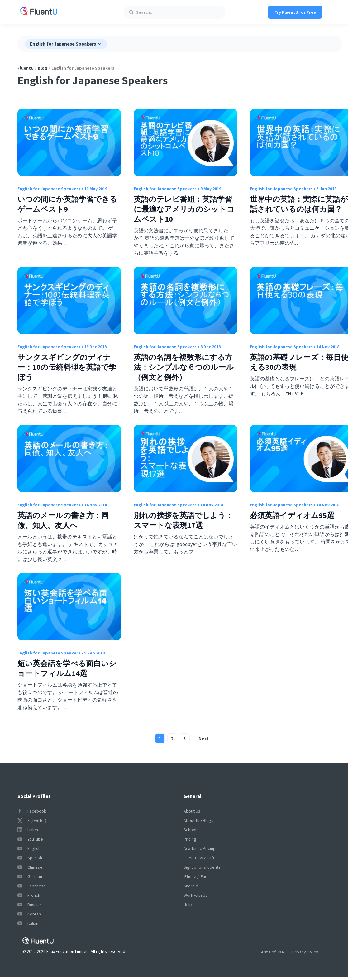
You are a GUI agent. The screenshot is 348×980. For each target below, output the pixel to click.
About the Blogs (198, 820)
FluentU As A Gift (199, 858)
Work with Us (195, 895)
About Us (192, 811)
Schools (191, 830)
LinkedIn (30, 830)
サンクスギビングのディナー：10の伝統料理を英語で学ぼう (67, 367)
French (29, 895)
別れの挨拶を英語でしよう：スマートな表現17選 (183, 520)
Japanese (32, 886)
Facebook (32, 811)
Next (204, 739)
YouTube (30, 839)
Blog (43, 68)
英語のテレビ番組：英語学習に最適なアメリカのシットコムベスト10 (184, 209)
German (30, 876)
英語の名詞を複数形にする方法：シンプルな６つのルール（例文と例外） (184, 367)
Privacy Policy (305, 952)
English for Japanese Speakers (49, 189)
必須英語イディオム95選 (292, 515)
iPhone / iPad (195, 876)
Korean (29, 914)
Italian (28, 923)
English (29, 848)
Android (191, 886)
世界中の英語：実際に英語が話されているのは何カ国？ (299, 204)
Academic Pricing (200, 848)
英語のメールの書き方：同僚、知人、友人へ (63, 520)
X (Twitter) (32, 820)
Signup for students (202, 867)
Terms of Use (272, 952)
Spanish (30, 858)
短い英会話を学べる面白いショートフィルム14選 (67, 668)
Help (188, 905)
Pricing (190, 839)
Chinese (30, 867)
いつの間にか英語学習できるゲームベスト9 (67, 204)
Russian (30, 905)
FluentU (26, 68)
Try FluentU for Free (295, 12)
